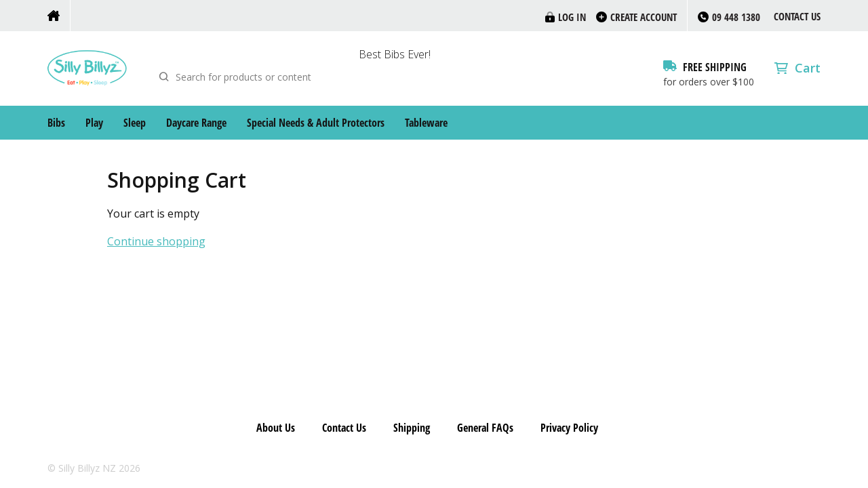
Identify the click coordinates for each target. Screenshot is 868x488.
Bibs (56, 123)
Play (94, 123)
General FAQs (485, 428)
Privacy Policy (569, 428)
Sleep (135, 123)
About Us (276, 428)
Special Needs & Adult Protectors (316, 123)
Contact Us (797, 16)
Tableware (426, 123)
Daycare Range (196, 123)
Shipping (412, 428)
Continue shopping (156, 242)
